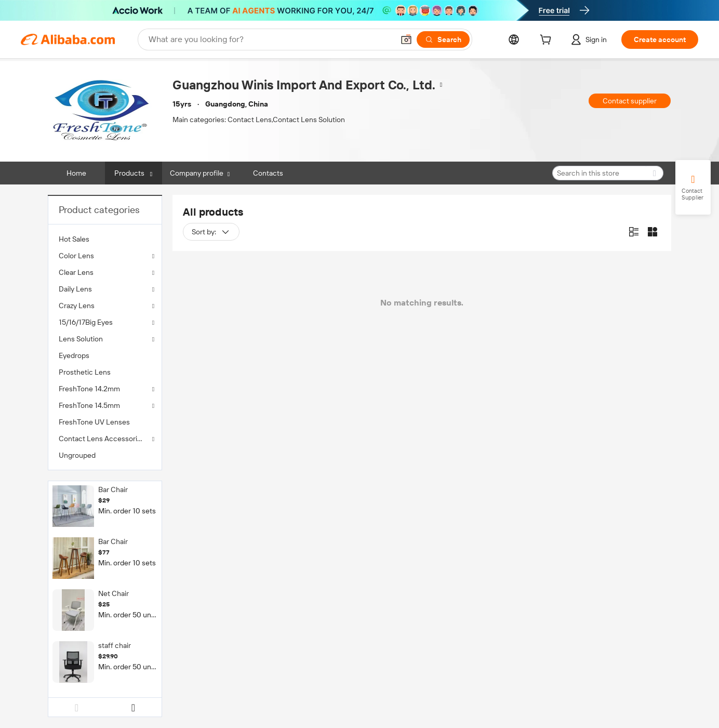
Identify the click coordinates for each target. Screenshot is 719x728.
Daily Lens (75, 289)
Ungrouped (77, 455)
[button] (406, 39)
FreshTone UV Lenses (94, 422)
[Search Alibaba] (270, 39)
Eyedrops (74, 355)
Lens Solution (81, 339)
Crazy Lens (77, 306)
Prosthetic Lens (85, 372)
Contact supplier (630, 101)
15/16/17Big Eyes (86, 322)
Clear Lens (76, 272)
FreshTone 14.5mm (89, 405)
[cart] (548, 41)
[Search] (443, 39)
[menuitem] (105, 239)
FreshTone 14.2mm (89, 389)
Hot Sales (74, 239)
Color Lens (76, 256)
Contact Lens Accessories (102, 439)
